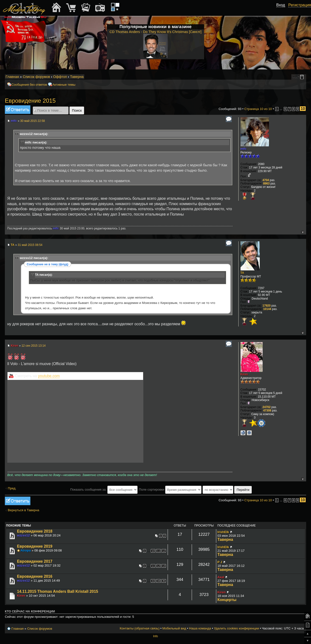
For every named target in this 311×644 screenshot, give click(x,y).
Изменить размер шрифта (296, 77)
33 (153, 581)
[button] (282, 10)
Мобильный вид (303, 77)
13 (164, 566)
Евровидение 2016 (35, 576)
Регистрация (300, 5)
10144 (267, 309)
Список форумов (36, 77)
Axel (221, 577)
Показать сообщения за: (104, 489)
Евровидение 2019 (35, 546)
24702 (266, 407)
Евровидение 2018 (35, 531)
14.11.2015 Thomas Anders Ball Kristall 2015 (58, 591)
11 (158, 551)
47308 (267, 410)
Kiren (14, 346)
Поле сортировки (170, 489)
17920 (266, 306)
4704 (266, 180)
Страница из (258, 109)
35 (164, 581)
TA (13, 245)
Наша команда (200, 628)
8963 (266, 184)
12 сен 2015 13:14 (33, 346)
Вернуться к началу (302, 232)
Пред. (12, 488)
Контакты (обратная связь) (140, 628)
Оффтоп (60, 77)
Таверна (77, 77)
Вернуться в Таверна (23, 510)
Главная (12, 77)
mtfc (14, 121)
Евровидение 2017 (35, 561)
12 (164, 551)
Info (155, 636)
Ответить (18, 110)
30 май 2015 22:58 (33, 121)
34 (158, 581)
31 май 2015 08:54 (30, 245)
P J (220, 562)
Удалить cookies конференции (236, 628)
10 (153, 551)
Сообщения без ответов (29, 85)
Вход (281, 5)
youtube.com (49, 376)
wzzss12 (23, 535)
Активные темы (64, 85)
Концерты (227, 600)
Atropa (26, 550)
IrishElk (223, 532)
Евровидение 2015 (30, 101)
